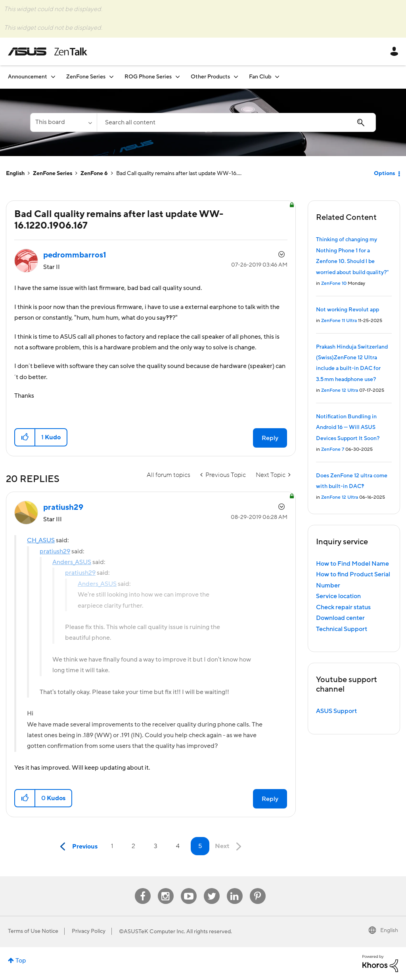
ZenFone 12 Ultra (340, 390)
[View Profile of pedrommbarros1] (75, 255)
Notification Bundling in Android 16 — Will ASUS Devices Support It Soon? (348, 428)
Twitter (212, 888)
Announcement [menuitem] (28, 77)
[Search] (236, 122)
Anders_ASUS (72, 562)
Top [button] (21, 961)
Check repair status (343, 607)
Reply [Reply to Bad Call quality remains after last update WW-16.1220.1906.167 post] (270, 438)
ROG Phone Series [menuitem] (148, 77)
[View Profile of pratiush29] (63, 507)
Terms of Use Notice (33, 931)
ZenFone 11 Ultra (339, 321)
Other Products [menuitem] (210, 77)
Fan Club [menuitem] (260, 77)
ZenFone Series (53, 174)
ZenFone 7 (333, 449)
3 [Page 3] (156, 846)
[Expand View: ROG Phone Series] (178, 77)
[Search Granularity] (63, 122)
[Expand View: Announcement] (53, 77)
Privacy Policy (89, 931)
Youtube (189, 888)
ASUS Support (336, 711)
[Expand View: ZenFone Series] (111, 77)
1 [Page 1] (112, 846)
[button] (25, 437)
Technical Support (342, 629)
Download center (340, 618)
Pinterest (258, 888)
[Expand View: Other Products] (236, 77)
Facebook (143, 888)
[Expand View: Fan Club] (277, 77)
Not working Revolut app (348, 310)
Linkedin (235, 888)
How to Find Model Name (352, 564)
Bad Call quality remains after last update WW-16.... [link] (179, 174)
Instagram (166, 888)
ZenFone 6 (94, 174)
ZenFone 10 (334, 283)
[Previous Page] (77, 847)
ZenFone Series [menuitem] (86, 77)
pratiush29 (55, 551)
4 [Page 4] (178, 846)
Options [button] (384, 174)
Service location (338, 596)
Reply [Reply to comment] (270, 799)
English (15, 174)
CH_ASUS (41, 540)
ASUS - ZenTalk (48, 51)
